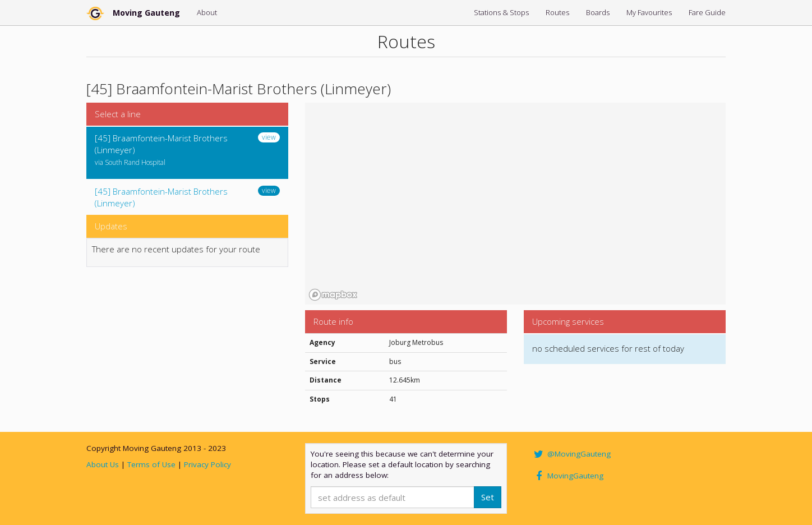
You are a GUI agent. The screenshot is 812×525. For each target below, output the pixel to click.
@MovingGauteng (571, 454)
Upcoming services (568, 321)
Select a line (118, 114)
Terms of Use (151, 464)
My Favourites (649, 12)
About (207, 12)
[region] (515, 204)
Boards (598, 12)
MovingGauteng (568, 476)
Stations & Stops (501, 12)
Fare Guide (707, 12)
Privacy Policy (207, 464)
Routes (557, 12)
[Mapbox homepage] (333, 295)
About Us (103, 464)
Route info (333, 321)
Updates (111, 226)
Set (488, 497)
